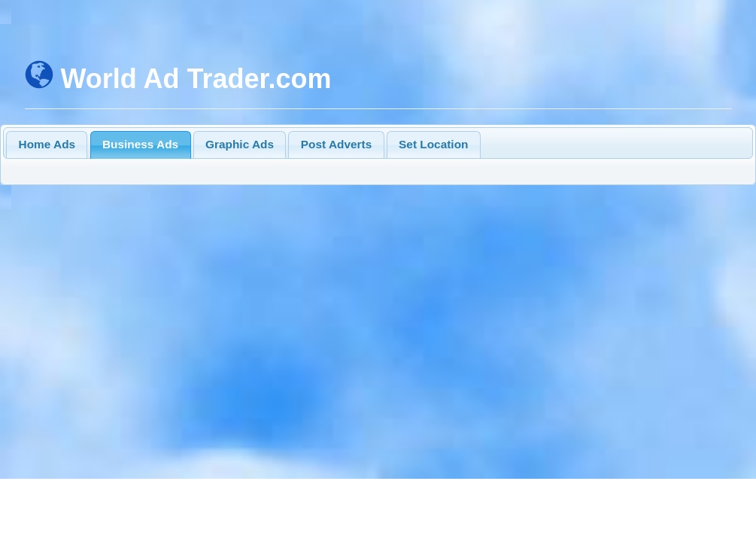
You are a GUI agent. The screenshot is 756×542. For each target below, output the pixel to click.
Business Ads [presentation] (140, 144)
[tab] (47, 145)
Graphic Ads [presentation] (240, 144)
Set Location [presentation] (433, 144)
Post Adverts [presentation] (336, 144)
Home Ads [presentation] (47, 144)
